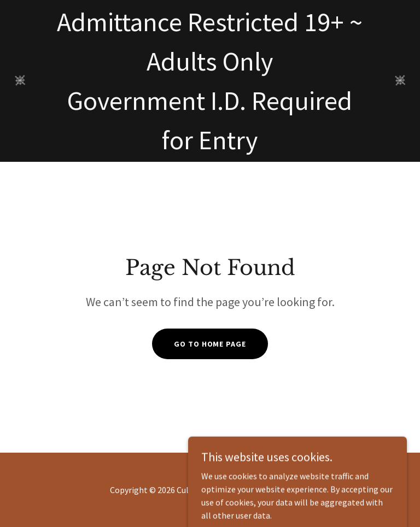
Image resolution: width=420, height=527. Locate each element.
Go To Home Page (210, 344)
